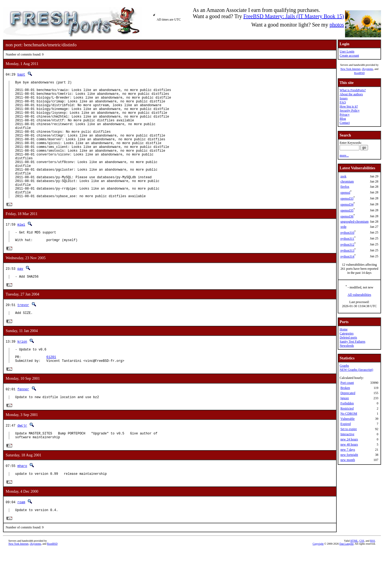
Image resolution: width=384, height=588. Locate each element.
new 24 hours (349, 439)
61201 (51, 389)
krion (22, 371)
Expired (346, 424)
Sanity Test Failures (352, 342)
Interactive (347, 434)
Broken (345, 388)
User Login (347, 51)
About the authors (351, 94)
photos (337, 25)
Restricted (347, 408)
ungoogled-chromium (355, 222)
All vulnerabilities (360, 295)
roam (21, 539)
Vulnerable (348, 419)
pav (20, 296)
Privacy (345, 115)
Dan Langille (346, 582)
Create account (349, 56)
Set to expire (349, 429)
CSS (362, 579)
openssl (345, 193)
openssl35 (347, 210)
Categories (347, 333)
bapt (21, 74)
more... (344, 155)
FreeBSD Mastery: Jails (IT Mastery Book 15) (294, 16)
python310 (347, 233)
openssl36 (347, 216)
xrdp (343, 227)
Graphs (344, 366)
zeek (343, 176)
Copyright (318, 582)
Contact (345, 123)
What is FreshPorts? (353, 90)
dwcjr (22, 460)
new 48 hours (349, 444)
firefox (345, 187)
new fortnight (349, 455)
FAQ (343, 102)
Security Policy (350, 111)
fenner (23, 422)
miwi (21, 250)
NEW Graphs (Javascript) (356, 370)
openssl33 (347, 199)
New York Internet (350, 69)
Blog (343, 119)
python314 (347, 256)
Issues (344, 98)
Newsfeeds (347, 346)
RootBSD (360, 73)
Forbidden (347, 403)
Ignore (345, 398)
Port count (347, 383)
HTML (354, 579)
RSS (373, 579)
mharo (22, 502)
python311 (347, 239)
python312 (347, 245)
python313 (347, 251)
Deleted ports (348, 337)
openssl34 (347, 204)
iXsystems (367, 69)
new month (348, 460)
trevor (23, 334)
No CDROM (349, 414)
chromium (347, 181)
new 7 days (348, 450)
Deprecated (348, 393)
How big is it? (349, 106)
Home (344, 329)
